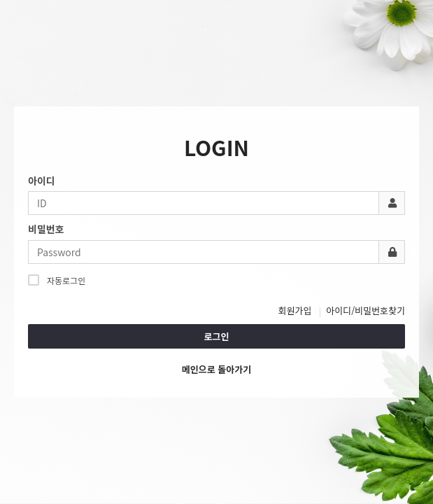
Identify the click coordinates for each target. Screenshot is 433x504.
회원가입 (295, 310)
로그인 (217, 336)
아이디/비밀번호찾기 (365, 310)
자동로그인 (57, 280)
